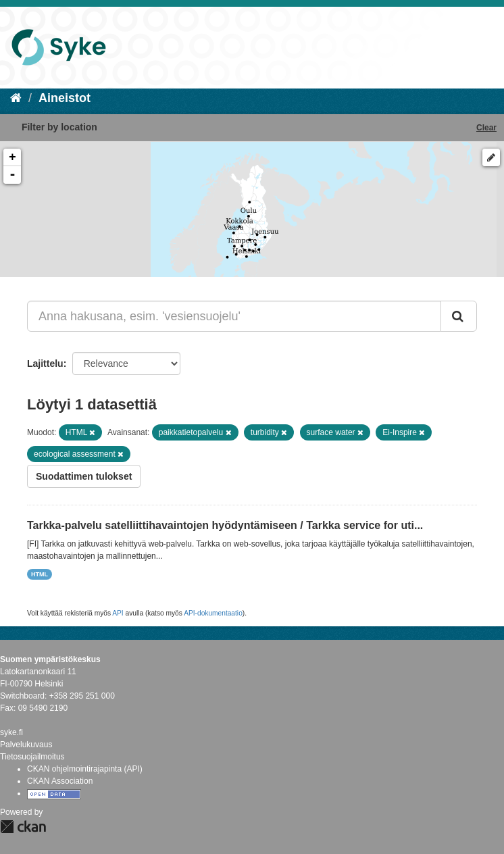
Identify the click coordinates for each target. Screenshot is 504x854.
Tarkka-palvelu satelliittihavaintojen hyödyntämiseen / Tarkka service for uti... (225, 525)
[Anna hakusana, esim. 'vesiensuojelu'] (234, 316)
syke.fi (11, 732)
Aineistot (65, 98)
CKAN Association (60, 781)
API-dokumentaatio (213, 613)
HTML (40, 574)
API (118, 613)
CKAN (23, 827)
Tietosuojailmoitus (32, 757)
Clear (486, 128)
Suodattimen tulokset (84, 476)
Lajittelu (45, 363)
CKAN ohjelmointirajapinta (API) (85, 769)
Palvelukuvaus (26, 745)
